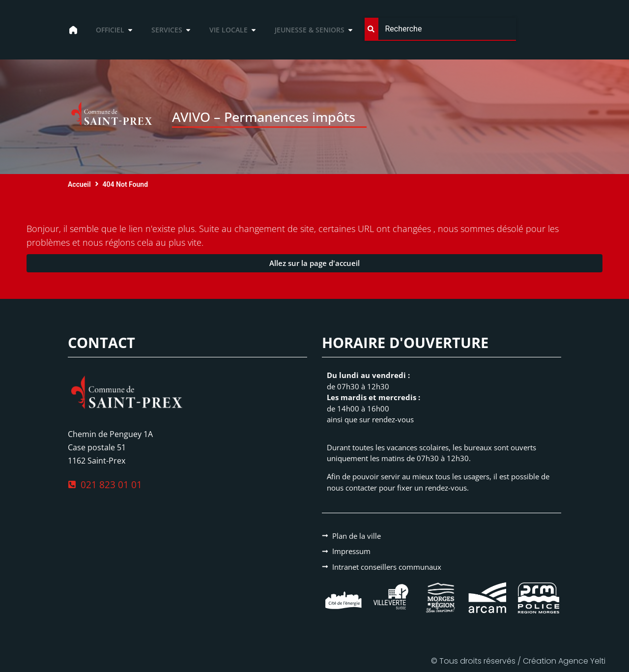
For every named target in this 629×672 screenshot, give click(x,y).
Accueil (79, 184)
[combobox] (440, 29)
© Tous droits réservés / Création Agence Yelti (518, 661)
